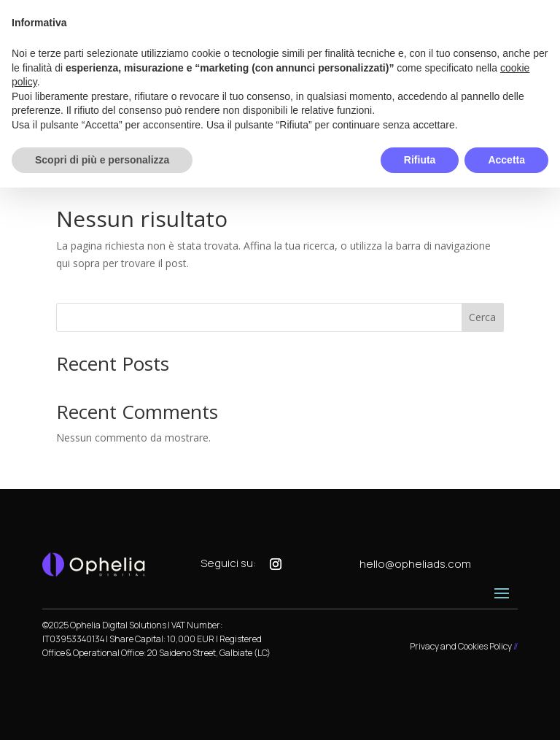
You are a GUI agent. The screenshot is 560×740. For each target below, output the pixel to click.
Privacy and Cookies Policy (461, 646)
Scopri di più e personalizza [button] (102, 160)
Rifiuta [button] (420, 160)
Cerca (482, 317)
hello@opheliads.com (415, 564)
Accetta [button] (506, 160)
